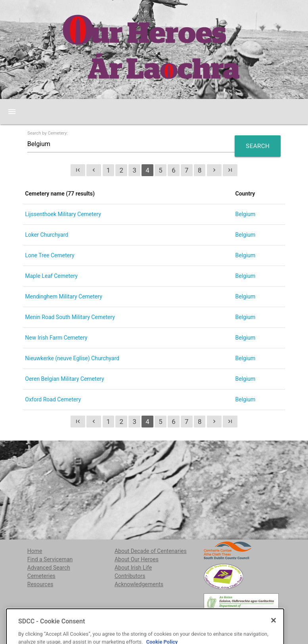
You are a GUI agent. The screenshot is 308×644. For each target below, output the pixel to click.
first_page (78, 170)
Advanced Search (49, 568)
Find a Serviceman (50, 559)
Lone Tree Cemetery (50, 255)
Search (258, 146)
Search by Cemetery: (48, 133)
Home (35, 551)
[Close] (274, 641)
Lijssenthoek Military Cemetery (63, 214)
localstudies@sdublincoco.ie (88, 625)
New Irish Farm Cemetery (56, 338)
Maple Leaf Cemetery (51, 276)
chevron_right (214, 170)
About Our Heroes (137, 559)
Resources (40, 584)
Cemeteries (41, 576)
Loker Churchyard (47, 235)
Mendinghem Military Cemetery (63, 296)
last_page (230, 170)
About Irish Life (133, 568)
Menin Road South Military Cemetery (70, 317)
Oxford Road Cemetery (53, 399)
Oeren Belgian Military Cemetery (64, 379)
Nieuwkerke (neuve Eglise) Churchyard (72, 358)
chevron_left (94, 170)
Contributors (130, 576)
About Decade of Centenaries (151, 551)
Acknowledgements (139, 584)
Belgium (246, 214)
